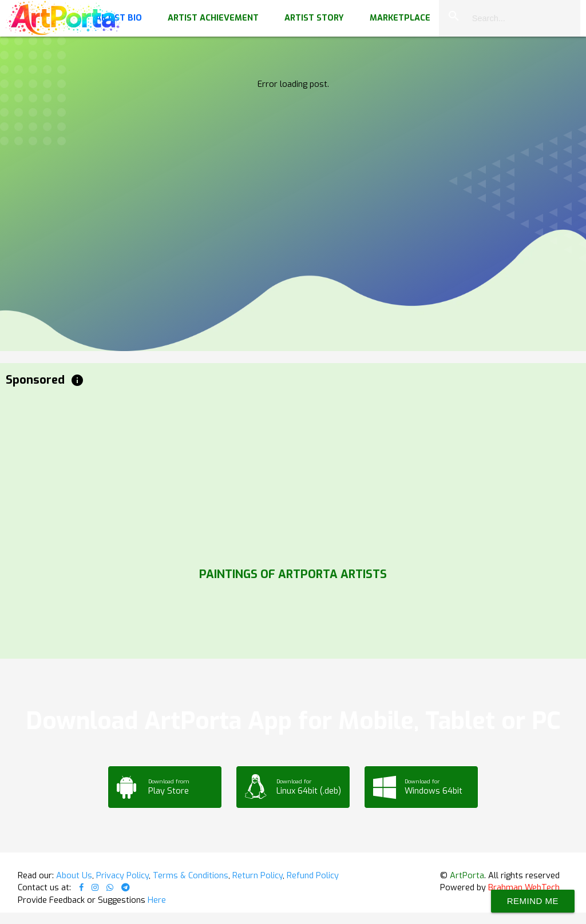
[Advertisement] (293, 475)
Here (157, 900)
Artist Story (314, 18)
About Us (74, 875)
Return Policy (258, 875)
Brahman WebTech (524, 887)
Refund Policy (313, 875)
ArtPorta (467, 875)
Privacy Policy (122, 875)
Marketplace (400, 18)
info (77, 380)
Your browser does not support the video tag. (293, 114)
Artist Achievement (213, 18)
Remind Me (533, 901)
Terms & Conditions (191, 875)
